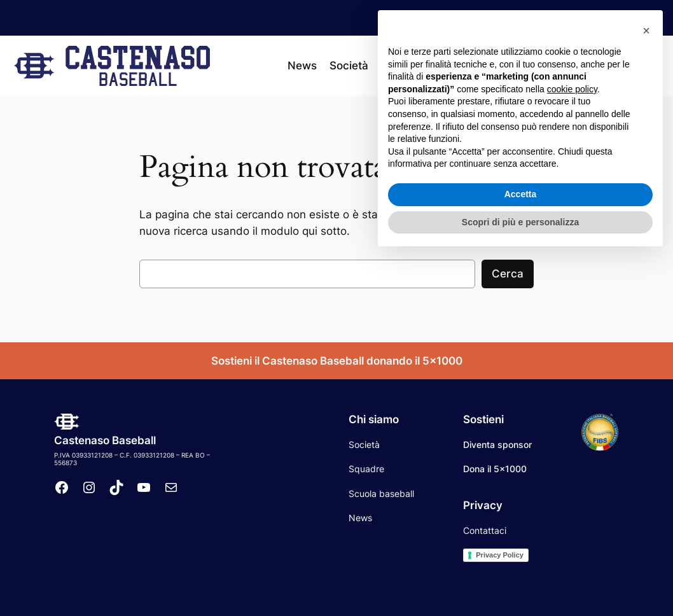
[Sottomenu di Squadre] (431, 66)
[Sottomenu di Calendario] (508, 66)
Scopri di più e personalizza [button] (520, 581)
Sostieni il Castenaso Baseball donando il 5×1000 (337, 361)
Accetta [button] (521, 554)
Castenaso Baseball (105, 440)
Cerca (508, 274)
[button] (646, 390)
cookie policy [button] (572, 449)
